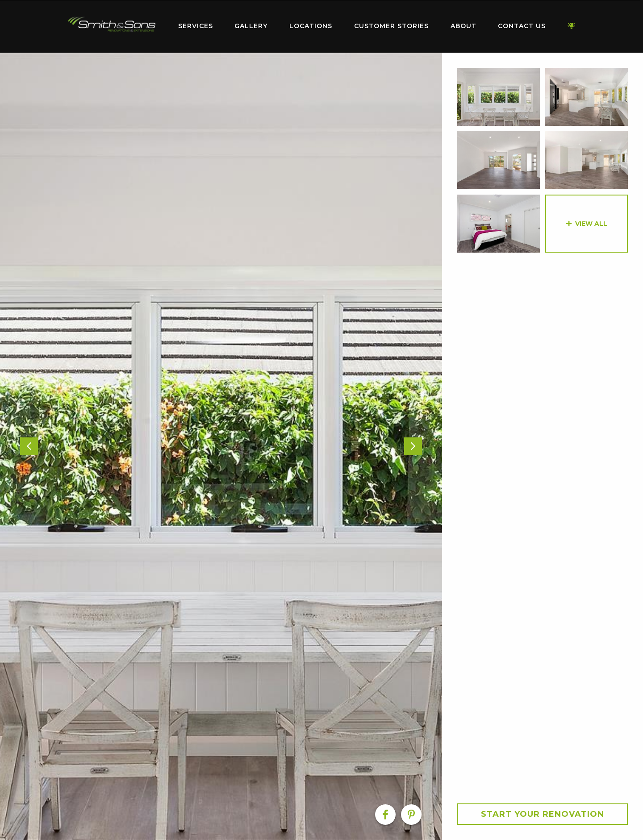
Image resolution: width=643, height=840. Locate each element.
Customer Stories (391, 26)
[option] (221, 446)
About (463, 26)
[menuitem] (112, 26)
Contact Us (522, 26)
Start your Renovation (543, 814)
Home (112, 24)
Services (196, 26)
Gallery (251, 26)
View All (591, 224)
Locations (311, 26)
